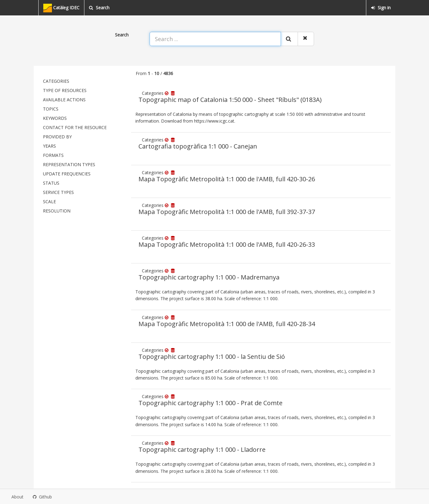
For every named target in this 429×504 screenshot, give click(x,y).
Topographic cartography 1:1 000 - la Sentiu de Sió (212, 357)
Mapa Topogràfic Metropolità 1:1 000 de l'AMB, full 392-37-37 (227, 212)
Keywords (55, 118)
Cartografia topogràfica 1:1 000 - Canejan (198, 146)
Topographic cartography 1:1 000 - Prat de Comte (210, 403)
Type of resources (65, 90)
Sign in (381, 8)
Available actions (64, 100)
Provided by (57, 137)
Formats (53, 155)
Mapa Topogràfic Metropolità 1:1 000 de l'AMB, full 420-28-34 (227, 324)
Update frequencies (67, 174)
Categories (56, 81)
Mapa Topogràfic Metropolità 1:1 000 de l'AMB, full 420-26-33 (227, 244)
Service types (58, 192)
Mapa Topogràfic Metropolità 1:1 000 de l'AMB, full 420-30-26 (227, 179)
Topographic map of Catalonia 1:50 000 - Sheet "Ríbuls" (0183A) (230, 100)
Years (49, 146)
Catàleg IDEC (61, 8)
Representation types (69, 164)
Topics (51, 109)
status (51, 183)
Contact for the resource (75, 127)
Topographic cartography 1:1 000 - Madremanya (209, 277)
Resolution (57, 211)
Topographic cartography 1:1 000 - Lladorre (202, 449)
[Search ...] (215, 39)
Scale (49, 202)
